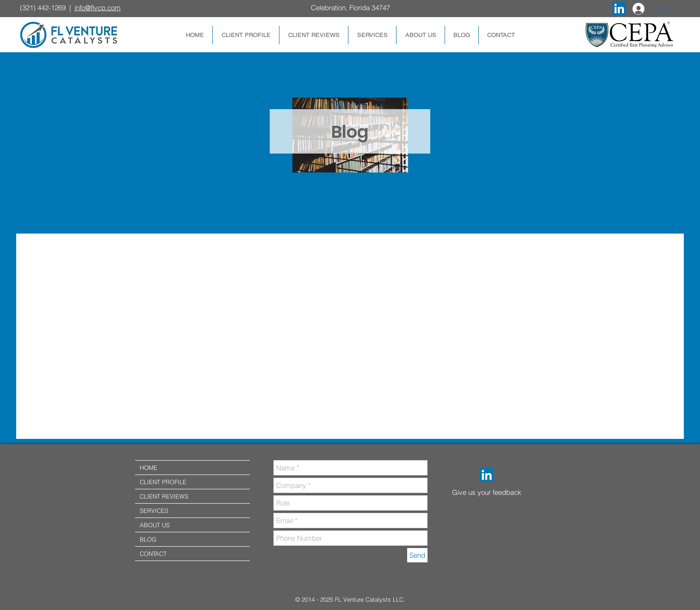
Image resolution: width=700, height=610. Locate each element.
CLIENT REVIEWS (164, 496)
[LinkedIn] (487, 475)
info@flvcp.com (98, 8)
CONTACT (153, 554)
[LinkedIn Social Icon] (619, 9)
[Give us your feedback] (494, 492)
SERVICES (154, 511)
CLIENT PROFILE (163, 482)
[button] (246, 35)
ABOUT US (155, 525)
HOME (149, 468)
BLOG (148, 539)
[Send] (417, 555)
